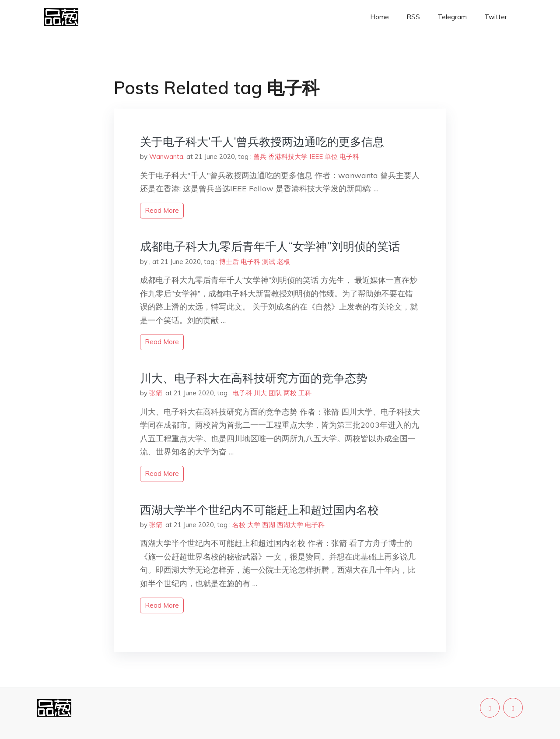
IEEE (316, 157)
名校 (239, 525)
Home (380, 17)
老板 (283, 262)
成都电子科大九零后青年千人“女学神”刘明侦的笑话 (270, 246)
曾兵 (260, 157)
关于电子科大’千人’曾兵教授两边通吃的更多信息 (262, 142)
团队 (275, 393)
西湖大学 (290, 525)
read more (162, 210)
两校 (290, 393)
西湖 (269, 525)
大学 (254, 525)
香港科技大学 (288, 157)
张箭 (156, 393)
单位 (331, 157)
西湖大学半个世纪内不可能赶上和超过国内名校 (259, 510)
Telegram (452, 17)
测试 (269, 262)
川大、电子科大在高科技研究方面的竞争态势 (254, 378)
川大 (260, 393)
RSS (413, 17)
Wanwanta (166, 157)
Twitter (496, 17)
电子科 (349, 157)
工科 (305, 393)
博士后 (229, 262)
